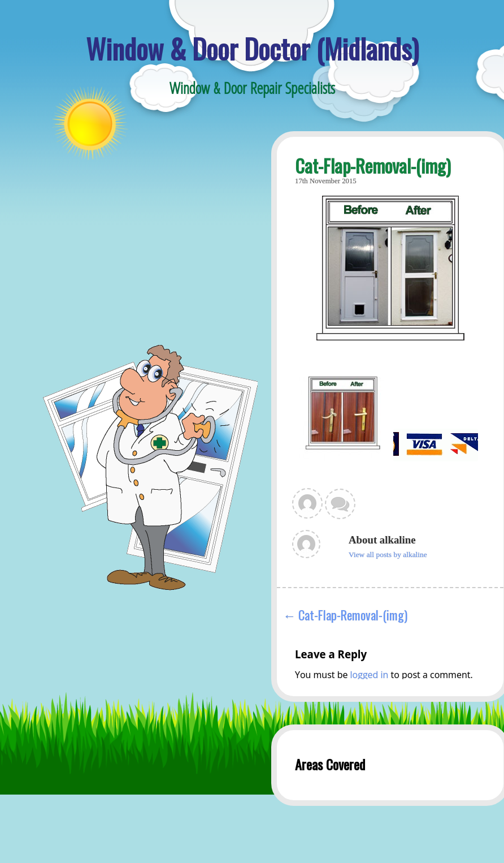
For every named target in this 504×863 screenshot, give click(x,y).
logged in (370, 675)
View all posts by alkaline (388, 555)
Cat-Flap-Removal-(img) (353, 614)
